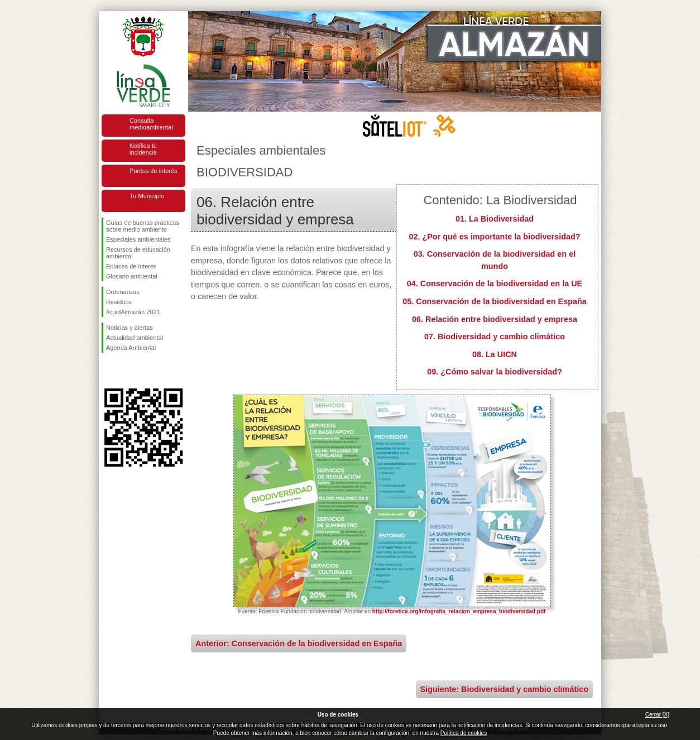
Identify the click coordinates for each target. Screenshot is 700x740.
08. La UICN (495, 354)
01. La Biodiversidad (495, 219)
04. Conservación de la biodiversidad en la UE (495, 283)
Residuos (119, 302)
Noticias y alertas (130, 328)
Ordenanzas (123, 292)
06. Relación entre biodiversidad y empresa (495, 319)
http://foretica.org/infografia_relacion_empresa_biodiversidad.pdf (459, 611)
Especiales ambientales (138, 239)
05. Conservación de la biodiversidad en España (495, 301)
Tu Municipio (147, 196)
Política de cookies (464, 733)
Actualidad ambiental (135, 338)
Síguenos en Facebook (108, 371)
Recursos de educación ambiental (138, 253)
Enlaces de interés (131, 266)
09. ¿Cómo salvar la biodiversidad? (495, 372)
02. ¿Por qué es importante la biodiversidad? (494, 237)
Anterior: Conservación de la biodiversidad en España (299, 643)
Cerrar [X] (657, 715)
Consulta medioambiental (151, 124)
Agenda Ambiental (131, 348)
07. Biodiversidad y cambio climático (495, 337)
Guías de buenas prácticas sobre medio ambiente (143, 226)
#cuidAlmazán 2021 (133, 312)
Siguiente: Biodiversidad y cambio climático (504, 689)
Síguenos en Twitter (127, 371)
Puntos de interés (154, 171)
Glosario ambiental (132, 276)
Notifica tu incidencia (143, 149)
